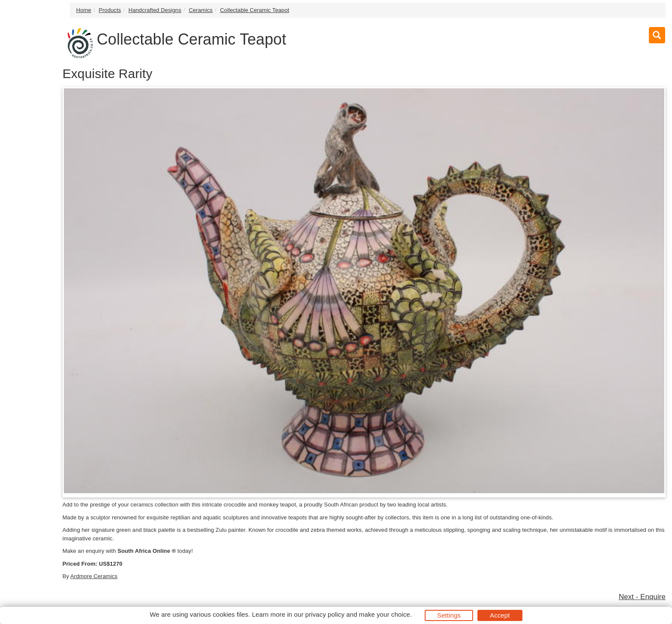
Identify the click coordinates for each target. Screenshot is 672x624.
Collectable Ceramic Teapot (255, 10)
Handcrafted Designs (155, 10)
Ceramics (201, 10)
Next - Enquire (642, 597)
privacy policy (325, 614)
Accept (500, 615)
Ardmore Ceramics (94, 576)
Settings (449, 615)
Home (84, 10)
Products (110, 10)
